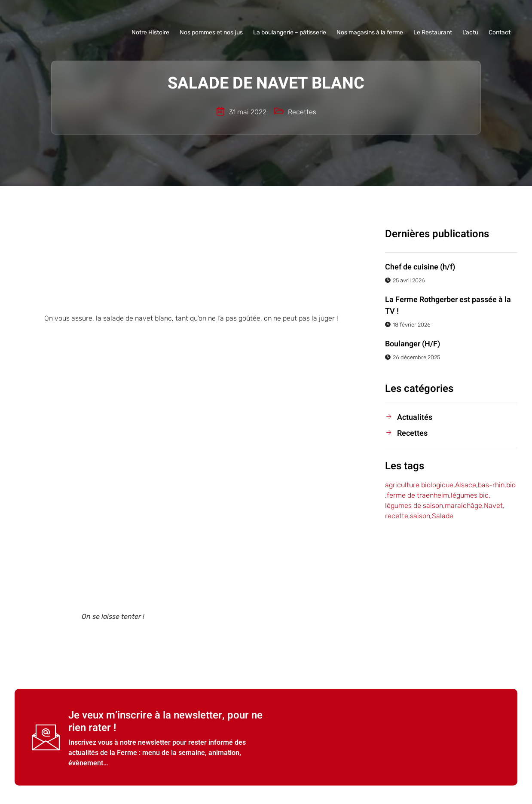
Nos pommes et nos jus (211, 32)
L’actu (470, 32)
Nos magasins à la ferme (370, 32)
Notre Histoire (150, 32)
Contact (500, 32)
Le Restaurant (433, 32)
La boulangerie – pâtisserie (290, 32)
